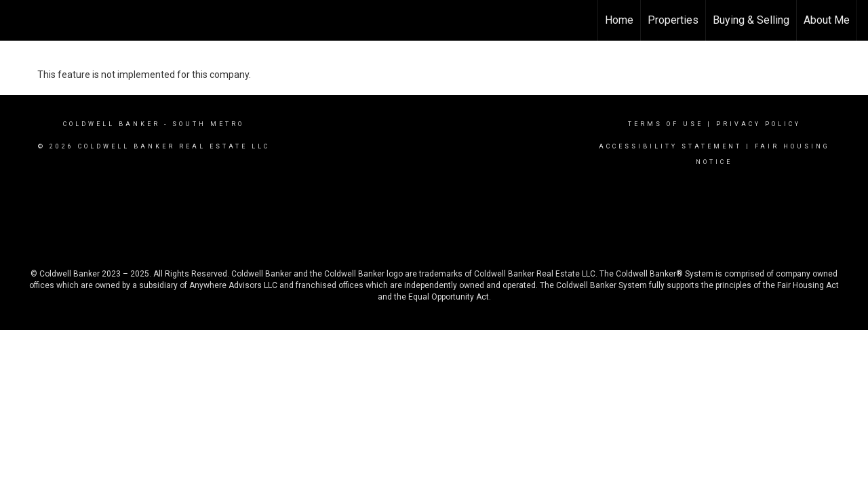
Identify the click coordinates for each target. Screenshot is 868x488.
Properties (673, 20)
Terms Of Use (666, 124)
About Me (827, 20)
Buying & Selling (751, 20)
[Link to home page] (17, 20)
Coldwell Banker (112, 124)
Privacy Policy (758, 124)
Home (619, 20)
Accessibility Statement (670, 146)
